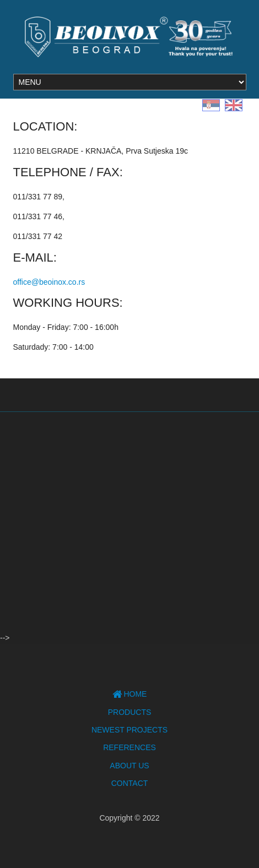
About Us (129, 766)
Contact (130, 783)
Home (130, 694)
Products (130, 712)
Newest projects (129, 730)
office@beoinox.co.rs (49, 282)
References (129, 747)
